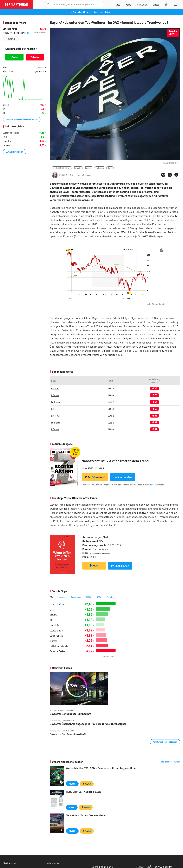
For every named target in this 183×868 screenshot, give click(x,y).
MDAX (89, 597)
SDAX (99, 597)
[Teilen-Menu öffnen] (163, 175)
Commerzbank (56, 636)
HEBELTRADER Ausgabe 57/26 (84, 792)
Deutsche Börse (57, 604)
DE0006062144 (21, 33)
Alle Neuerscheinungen (171, 762)
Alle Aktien (53, 863)
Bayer (110, 168)
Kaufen (15, 57)
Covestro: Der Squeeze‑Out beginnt (71, 714)
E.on (52, 610)
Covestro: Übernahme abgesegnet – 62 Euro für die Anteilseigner (88, 724)
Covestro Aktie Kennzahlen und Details (22, 119)
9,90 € (72, 807)
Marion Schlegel (84, 175)
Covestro (78, 168)
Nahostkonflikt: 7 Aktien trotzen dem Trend (115, 461)
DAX (51, 597)
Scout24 (53, 615)
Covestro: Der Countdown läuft (68, 734)
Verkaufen (35, 57)
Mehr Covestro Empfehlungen (165, 742)
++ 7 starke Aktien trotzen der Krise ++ (92, 12)
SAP (51, 620)
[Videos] (156, 5)
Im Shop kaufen (123, 477)
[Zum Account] (128, 5)
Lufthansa (100, 168)
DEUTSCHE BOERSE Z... (62, 168)
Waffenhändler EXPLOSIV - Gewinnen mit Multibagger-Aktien (102, 768)
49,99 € (72, 784)
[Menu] (175, 5)
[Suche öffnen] (48, 5)
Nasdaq (62, 597)
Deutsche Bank (56, 631)
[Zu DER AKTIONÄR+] (142, 5)
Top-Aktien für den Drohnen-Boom (86, 815)
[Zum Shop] (118, 5)
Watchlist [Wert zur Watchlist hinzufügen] (12, 39)
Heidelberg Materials (59, 646)
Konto (151, 485)
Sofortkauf (95, 477)
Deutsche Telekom (58, 651)
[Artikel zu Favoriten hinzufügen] (176, 175)
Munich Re (54, 625)
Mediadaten (10, 863)
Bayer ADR (56, 416)
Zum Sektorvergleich (15, 152)
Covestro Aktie (10, 29)
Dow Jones (76, 597)
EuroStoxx (111, 597)
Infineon (89, 168)
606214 (7, 33)
